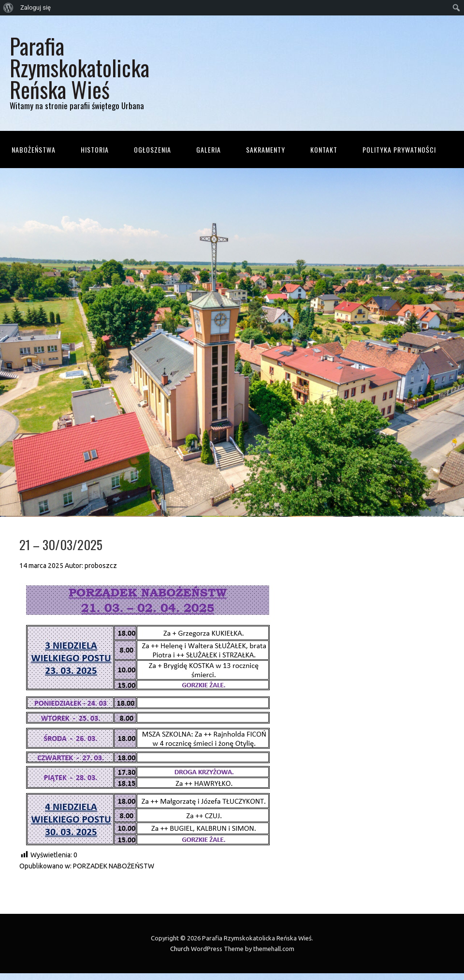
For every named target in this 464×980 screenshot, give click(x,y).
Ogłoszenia (152, 149)
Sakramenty (266, 149)
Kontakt (324, 149)
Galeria (209, 149)
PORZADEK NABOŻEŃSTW (114, 866)
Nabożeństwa (34, 149)
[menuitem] (8, 8)
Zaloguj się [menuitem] (36, 7)
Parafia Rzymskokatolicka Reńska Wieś (80, 67)
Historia (95, 149)
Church (180, 949)
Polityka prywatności (399, 149)
